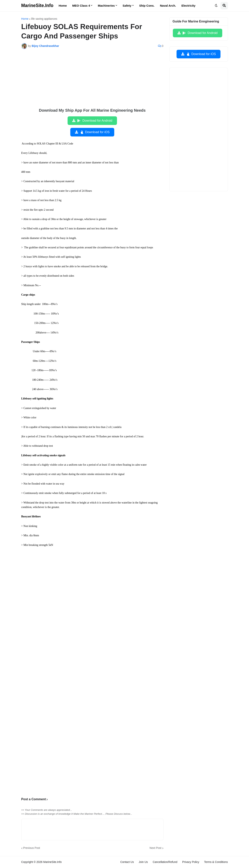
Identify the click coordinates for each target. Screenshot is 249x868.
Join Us (143, 862)
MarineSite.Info (37, 5)
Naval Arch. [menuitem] (168, 6)
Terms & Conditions (216, 862)
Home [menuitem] (63, 6)
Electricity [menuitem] (188, 6)
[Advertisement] (92, 81)
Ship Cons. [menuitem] (147, 6)
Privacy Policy (191, 862)
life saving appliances (44, 19)
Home (25, 19)
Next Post (156, 848)
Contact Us (127, 862)
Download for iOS (95, 132)
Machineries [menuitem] (106, 6)
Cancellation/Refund (165, 862)
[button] (216, 6)
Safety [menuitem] (127, 6)
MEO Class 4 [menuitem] (81, 6)
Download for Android (95, 121)
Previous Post (32, 848)
